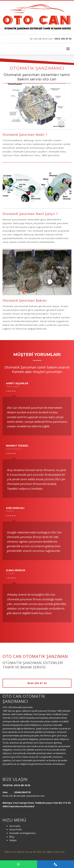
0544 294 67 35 (63, 39)
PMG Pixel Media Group (19, 852)
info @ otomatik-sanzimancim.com (27, 796)
